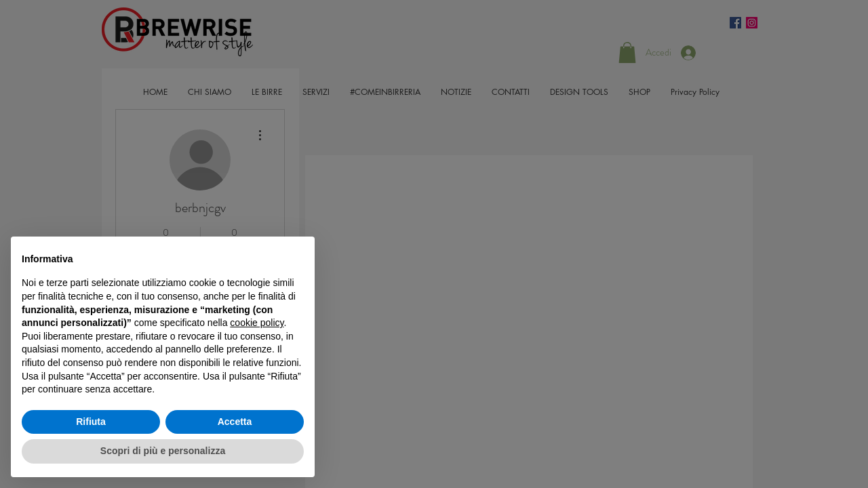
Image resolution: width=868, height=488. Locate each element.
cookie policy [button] (257, 323)
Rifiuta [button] (91, 422)
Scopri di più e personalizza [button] (163, 451)
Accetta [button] (235, 422)
